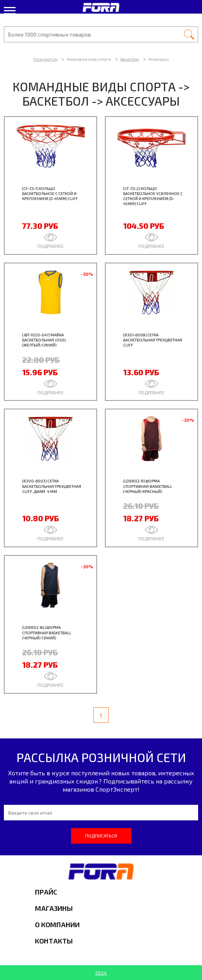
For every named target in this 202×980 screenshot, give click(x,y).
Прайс (46, 892)
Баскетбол (130, 59)
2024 (101, 973)
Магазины (54, 908)
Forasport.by (45, 59)
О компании (57, 924)
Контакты (54, 941)
